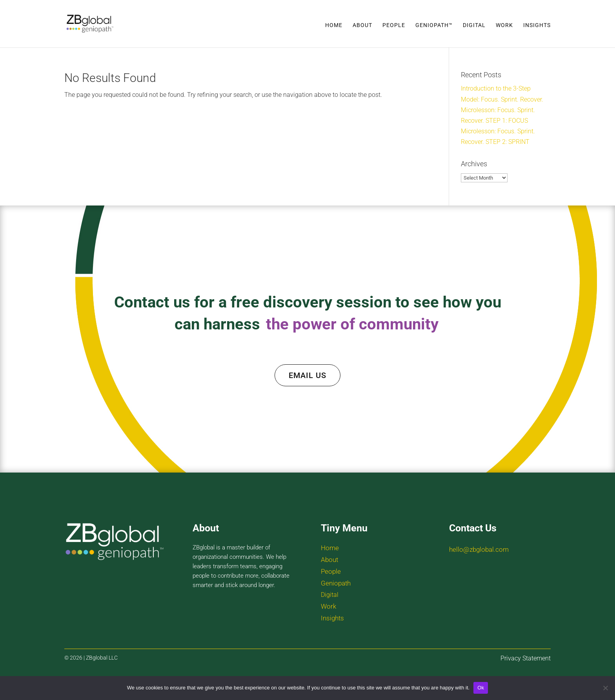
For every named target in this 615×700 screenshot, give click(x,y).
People (394, 25)
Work (504, 25)
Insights (537, 25)
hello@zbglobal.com (479, 549)
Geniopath (336, 583)
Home (334, 25)
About (362, 25)
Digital (474, 25)
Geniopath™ (434, 25)
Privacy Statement (526, 658)
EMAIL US (307, 375)
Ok (481, 688)
